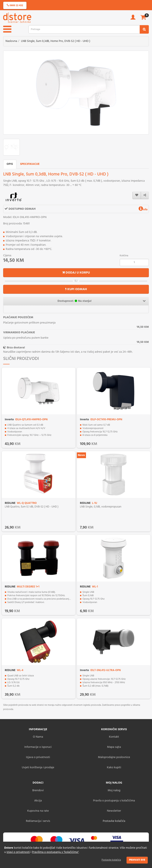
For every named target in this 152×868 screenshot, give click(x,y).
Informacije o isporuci (38, 747)
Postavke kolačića (111, 860)
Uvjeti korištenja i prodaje (38, 768)
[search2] (144, 29)
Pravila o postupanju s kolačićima (114, 801)
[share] (145, 195)
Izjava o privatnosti (38, 757)
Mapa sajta (114, 747)
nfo (143, 210)
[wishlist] (137, 195)
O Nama (38, 737)
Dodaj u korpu (76, 273)
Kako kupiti (114, 768)
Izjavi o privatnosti (18, 852)
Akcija (38, 801)
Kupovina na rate (38, 811)
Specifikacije (30, 164)
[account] (133, 19)
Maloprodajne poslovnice (114, 757)
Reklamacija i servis (38, 821)
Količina (124, 256)
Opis (10, 164)
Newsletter (114, 811)
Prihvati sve (137, 860)
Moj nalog (114, 790)
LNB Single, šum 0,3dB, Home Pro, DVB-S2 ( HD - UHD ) (56, 41)
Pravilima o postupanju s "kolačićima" (55, 852)
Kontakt (114, 737)
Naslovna (11, 41)
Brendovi (38, 790)
